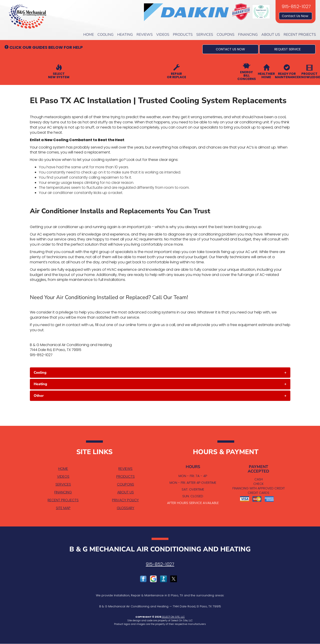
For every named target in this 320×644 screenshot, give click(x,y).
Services (205, 35)
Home (89, 35)
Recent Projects (300, 35)
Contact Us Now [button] (296, 16)
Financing (248, 35)
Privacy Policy (125, 500)
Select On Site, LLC (173, 617)
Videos (163, 35)
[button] (230, 49)
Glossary (126, 508)
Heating (125, 35)
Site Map (63, 508)
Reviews (145, 35)
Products (183, 35)
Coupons (226, 35)
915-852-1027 (160, 564)
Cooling (106, 35)
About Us (271, 35)
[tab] (160, 373)
